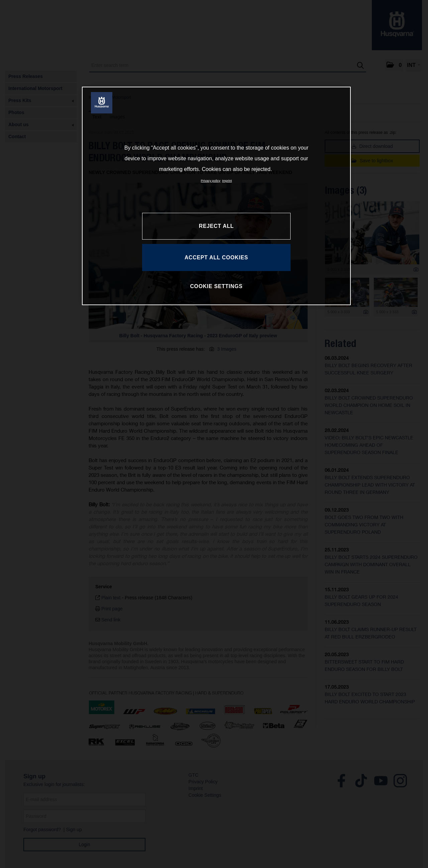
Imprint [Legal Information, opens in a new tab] (227, 181)
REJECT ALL (216, 226)
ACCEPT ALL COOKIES (216, 257)
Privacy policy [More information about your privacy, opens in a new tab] (211, 181)
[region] (216, 196)
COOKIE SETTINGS (216, 286)
